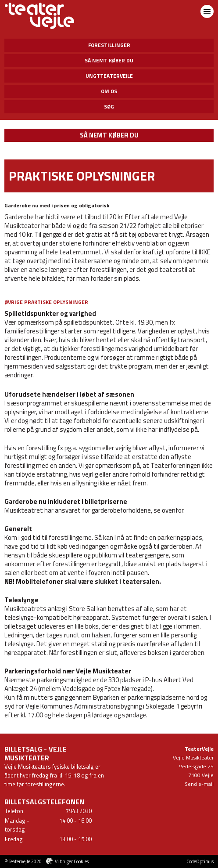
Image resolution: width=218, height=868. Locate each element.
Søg (109, 107)
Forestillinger (109, 45)
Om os (109, 91)
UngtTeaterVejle (109, 76)
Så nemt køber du (109, 60)
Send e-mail (199, 784)
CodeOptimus (200, 861)
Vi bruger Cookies (72, 861)
